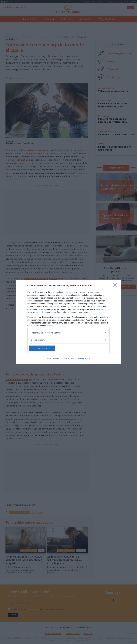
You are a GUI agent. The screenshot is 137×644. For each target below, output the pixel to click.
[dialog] (68, 322)
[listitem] (68, 333)
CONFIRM (42, 348)
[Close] (116, 286)
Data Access (68, 358)
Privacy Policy (84, 358)
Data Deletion (53, 358)
